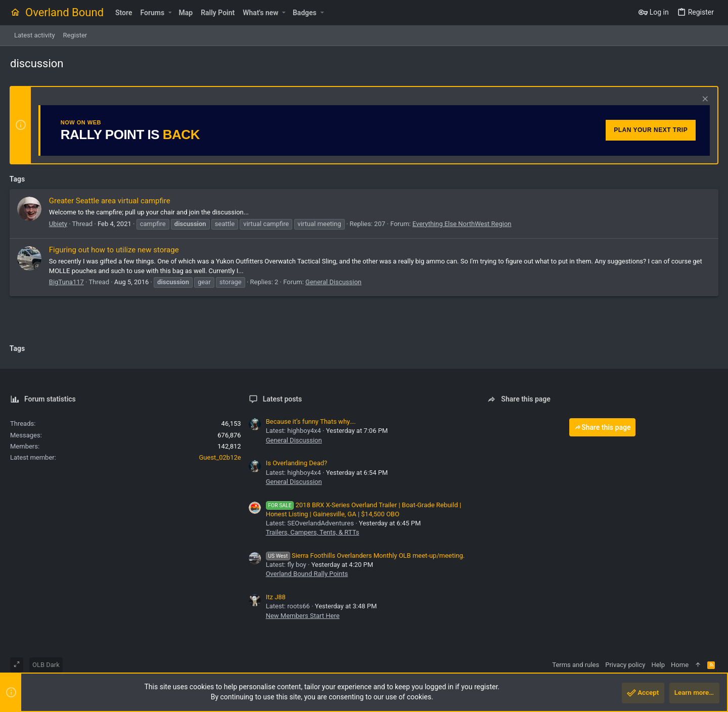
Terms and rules (576, 665)
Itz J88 (276, 597)
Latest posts (283, 399)
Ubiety (59, 224)
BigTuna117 (67, 282)
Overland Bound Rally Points (307, 574)
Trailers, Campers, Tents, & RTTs (313, 532)
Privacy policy (625, 665)
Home (680, 665)
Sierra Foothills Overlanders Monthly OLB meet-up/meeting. (366, 555)
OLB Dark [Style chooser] (46, 665)
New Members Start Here (303, 616)
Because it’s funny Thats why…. (311, 421)
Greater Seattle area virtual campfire (110, 201)
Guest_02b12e (220, 457)
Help (658, 665)
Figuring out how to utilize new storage (115, 250)
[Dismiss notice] (703, 100)
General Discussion (334, 282)
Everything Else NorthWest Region (463, 224)
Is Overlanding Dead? (297, 463)
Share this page (603, 427)
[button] (170, 13)
